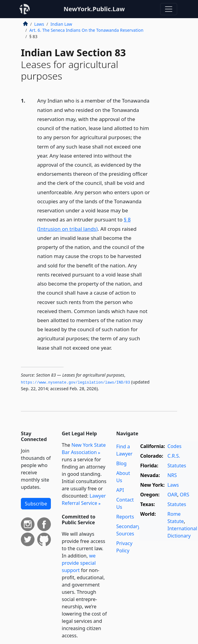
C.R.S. (174, 456)
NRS (172, 475)
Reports (125, 517)
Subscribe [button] (36, 504)
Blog (121, 463)
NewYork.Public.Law (94, 9)
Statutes (177, 466)
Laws (39, 24)
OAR (172, 495)
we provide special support (79, 563)
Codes (174, 446)
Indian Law (61, 24)
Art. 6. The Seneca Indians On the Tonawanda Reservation (86, 30)
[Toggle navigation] (169, 9)
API (120, 490)
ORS (185, 495)
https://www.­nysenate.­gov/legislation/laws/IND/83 (76, 383)
